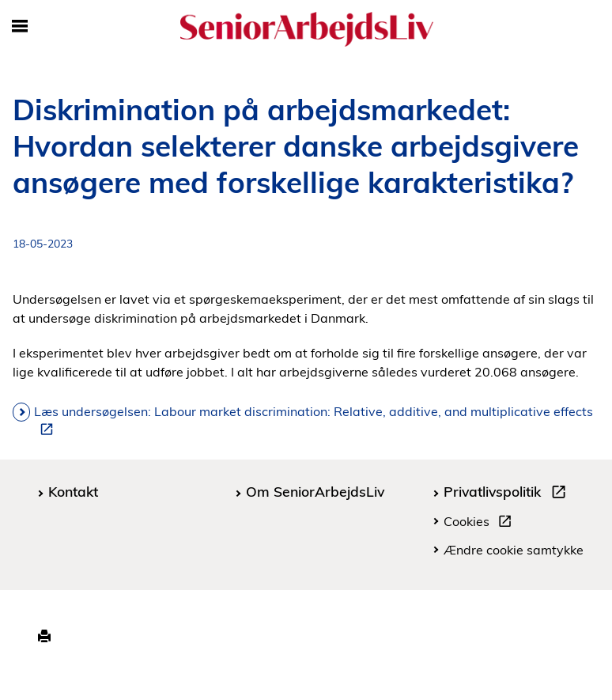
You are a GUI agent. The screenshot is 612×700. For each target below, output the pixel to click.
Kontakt (73, 491)
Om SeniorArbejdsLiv (315, 491)
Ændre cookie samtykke (514, 550)
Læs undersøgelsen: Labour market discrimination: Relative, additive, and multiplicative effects (314, 420)
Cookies (481, 524)
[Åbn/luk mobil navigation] (20, 27)
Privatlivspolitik (508, 494)
